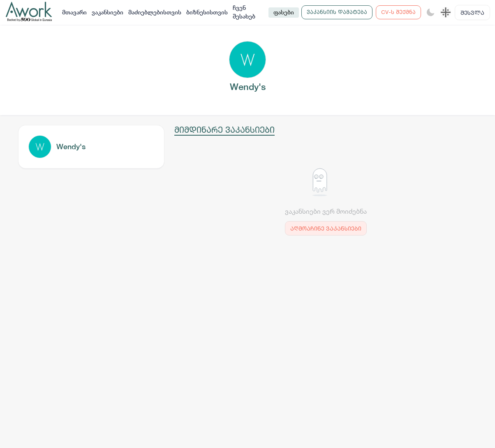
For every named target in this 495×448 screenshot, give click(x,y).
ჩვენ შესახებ (244, 12)
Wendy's (71, 147)
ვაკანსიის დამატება (337, 12)
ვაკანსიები (108, 12)
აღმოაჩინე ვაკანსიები (326, 228)
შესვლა (472, 13)
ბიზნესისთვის (207, 12)
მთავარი (74, 12)
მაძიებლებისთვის (155, 12)
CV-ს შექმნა (398, 12)
